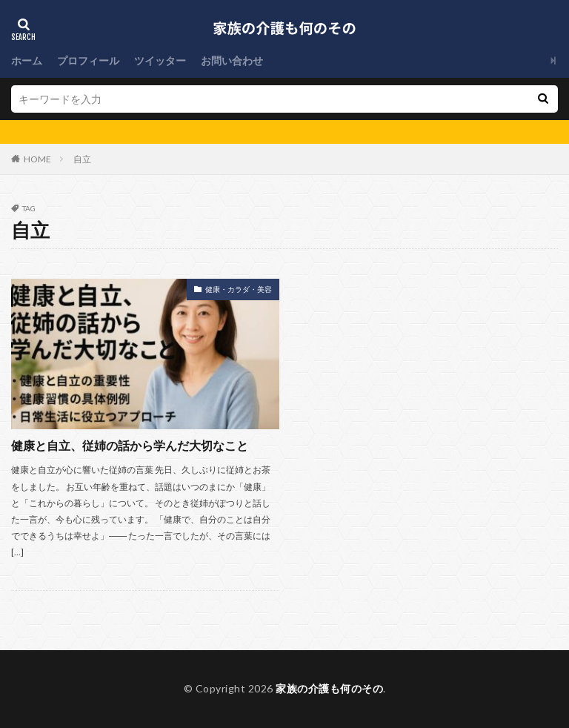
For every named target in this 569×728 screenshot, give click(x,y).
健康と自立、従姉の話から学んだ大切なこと (130, 445)
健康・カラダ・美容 (239, 289)
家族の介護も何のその (329, 688)
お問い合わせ (232, 60)
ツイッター (160, 60)
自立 (82, 159)
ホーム (27, 60)
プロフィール (88, 60)
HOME (37, 159)
